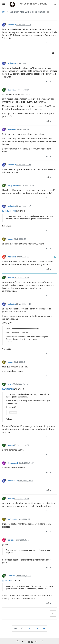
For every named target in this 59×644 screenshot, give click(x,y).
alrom (10, 384)
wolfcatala (12, 25)
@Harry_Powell (9, 211)
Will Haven (12, 257)
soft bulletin (13, 519)
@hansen (7, 580)
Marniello (12, 576)
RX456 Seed (13, 481)
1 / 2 (30, 629)
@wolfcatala (8, 389)
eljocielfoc (12, 130)
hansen (11, 90)
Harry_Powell (13, 185)
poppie (11, 239)
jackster (11, 540)
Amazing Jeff (13, 463)
